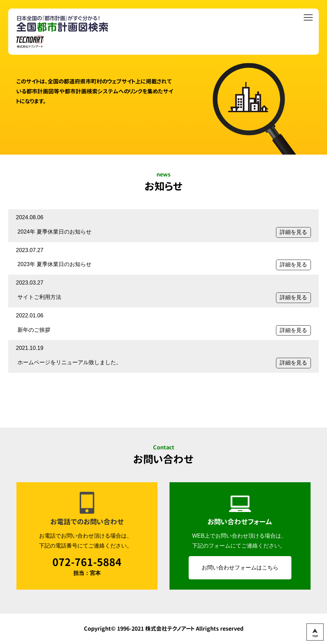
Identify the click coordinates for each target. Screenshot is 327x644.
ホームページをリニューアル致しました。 (70, 362)
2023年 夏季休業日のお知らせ (54, 264)
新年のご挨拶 (34, 330)
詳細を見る (293, 232)
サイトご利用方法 (39, 297)
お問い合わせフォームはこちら (240, 568)
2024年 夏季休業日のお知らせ (54, 232)
